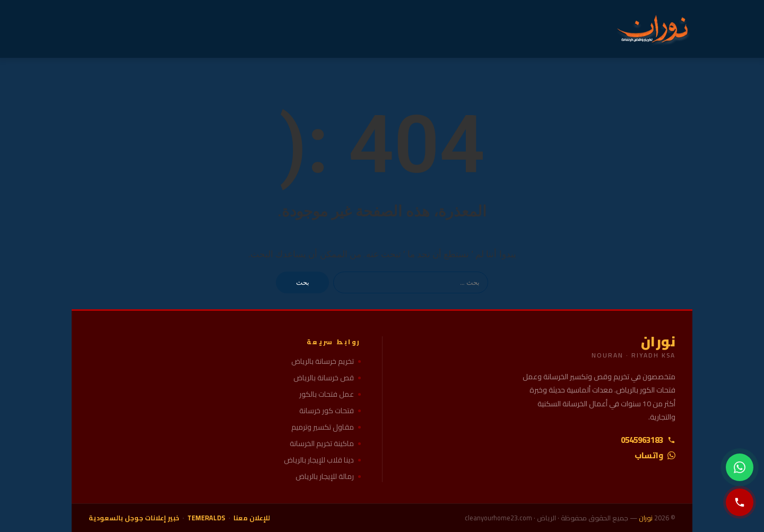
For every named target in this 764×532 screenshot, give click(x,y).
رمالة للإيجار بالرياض (325, 477)
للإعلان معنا (252, 518)
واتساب (655, 455)
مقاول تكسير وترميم (323, 427)
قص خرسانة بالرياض (324, 378)
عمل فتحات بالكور (327, 394)
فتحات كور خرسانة (327, 411)
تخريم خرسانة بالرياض (323, 361)
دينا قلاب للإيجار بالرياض (319, 460)
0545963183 (648, 440)
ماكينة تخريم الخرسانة (322, 444)
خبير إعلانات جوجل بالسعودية (134, 518)
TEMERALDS (206, 518)
